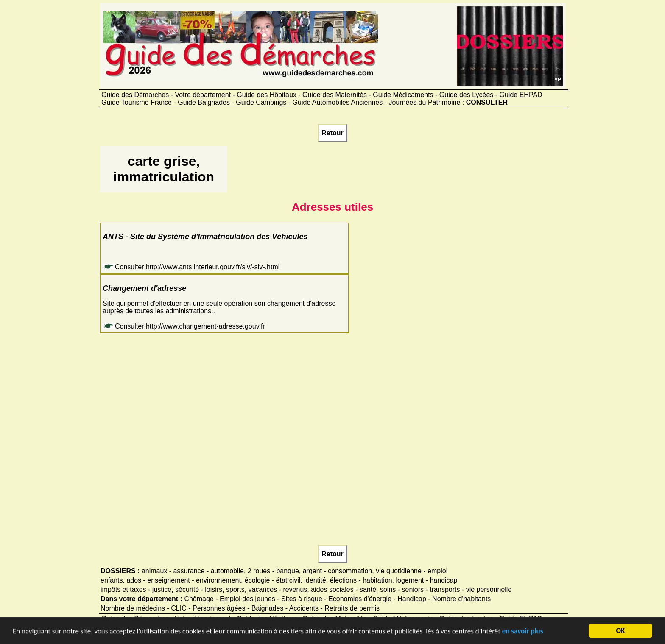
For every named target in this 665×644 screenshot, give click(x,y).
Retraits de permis (352, 608)
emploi (437, 571)
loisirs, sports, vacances (241, 590)
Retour (332, 133)
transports (445, 590)
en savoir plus (523, 632)
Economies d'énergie (360, 599)
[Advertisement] (383, 173)
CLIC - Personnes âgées (208, 608)
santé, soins (378, 590)
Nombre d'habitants (461, 599)
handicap (443, 580)
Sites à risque (302, 599)
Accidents (304, 608)
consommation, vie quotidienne (375, 571)
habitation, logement (393, 580)
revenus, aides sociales (318, 590)
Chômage (199, 599)
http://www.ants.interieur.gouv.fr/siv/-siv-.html (213, 267)
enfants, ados (121, 580)
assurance (189, 571)
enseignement (169, 580)
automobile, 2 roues (241, 571)
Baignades (268, 608)
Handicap (412, 599)
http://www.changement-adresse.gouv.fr (205, 326)
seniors (413, 590)
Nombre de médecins (133, 608)
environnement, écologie (233, 580)
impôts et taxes (123, 590)
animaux (154, 571)
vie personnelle (489, 590)
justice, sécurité (176, 590)
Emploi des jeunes (247, 599)
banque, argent (299, 571)
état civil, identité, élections (316, 580)
